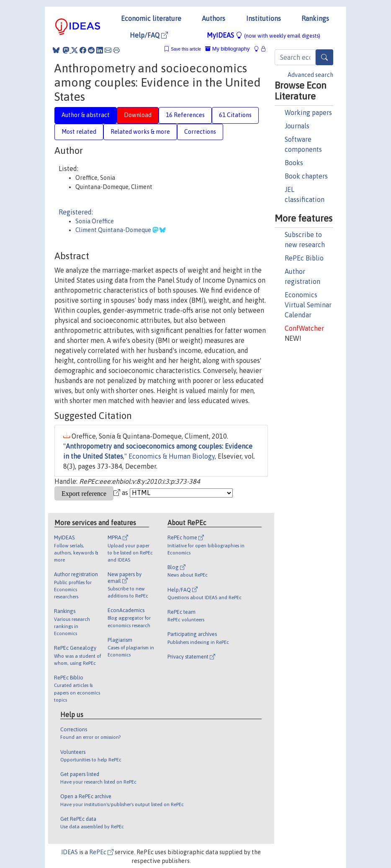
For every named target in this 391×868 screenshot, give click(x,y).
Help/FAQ (149, 35)
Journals (297, 126)
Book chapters (306, 176)
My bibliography (227, 49)
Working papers (308, 112)
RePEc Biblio (304, 258)
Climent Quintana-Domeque (114, 230)
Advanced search (310, 75)
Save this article (186, 49)
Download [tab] (138, 115)
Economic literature (151, 18)
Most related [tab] (79, 132)
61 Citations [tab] (235, 115)
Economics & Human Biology (172, 456)
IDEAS (69, 852)
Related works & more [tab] (140, 132)
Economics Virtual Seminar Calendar (308, 305)
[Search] (324, 57)
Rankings (315, 18)
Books (294, 163)
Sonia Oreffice (95, 221)
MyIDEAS (264, 35)
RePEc (101, 852)
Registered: (76, 212)
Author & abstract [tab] (86, 115)
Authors (214, 18)
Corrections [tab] (200, 132)
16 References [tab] (185, 115)
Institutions (264, 18)
